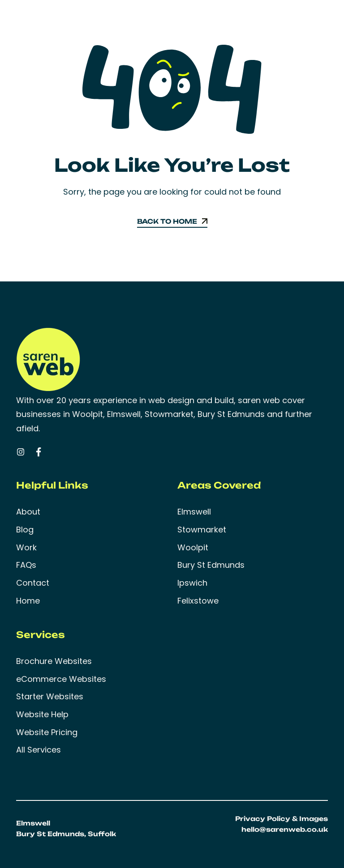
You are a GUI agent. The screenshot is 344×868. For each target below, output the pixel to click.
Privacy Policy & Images (282, 819)
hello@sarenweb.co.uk (285, 829)
